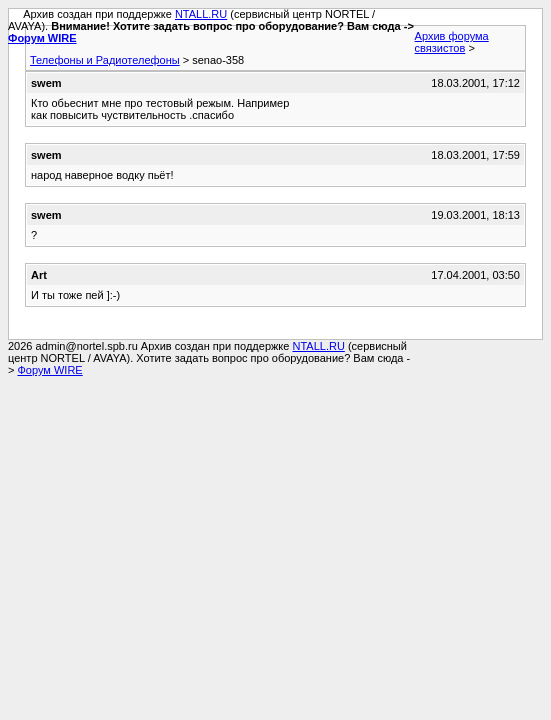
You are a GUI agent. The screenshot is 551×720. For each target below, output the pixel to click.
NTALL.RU (201, 14)
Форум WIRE (42, 38)
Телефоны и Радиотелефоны (105, 60)
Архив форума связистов (452, 42)
